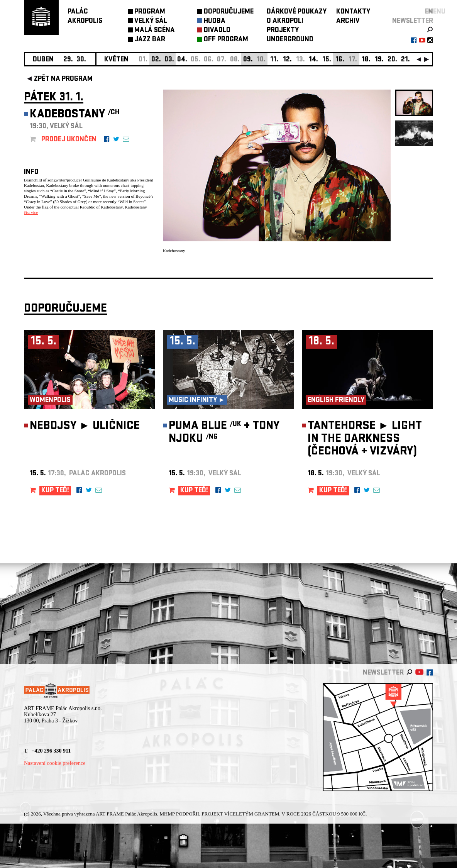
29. (68, 60)
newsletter (413, 21)
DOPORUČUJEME (229, 12)
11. (274, 60)
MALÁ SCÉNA (155, 31)
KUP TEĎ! (55, 491)
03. (169, 60)
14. (313, 60)
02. (156, 60)
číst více (31, 212)
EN (429, 12)
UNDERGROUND (290, 40)
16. (340, 60)
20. (392, 60)
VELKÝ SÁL (151, 21)
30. (81, 60)
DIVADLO (217, 31)
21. (405, 60)
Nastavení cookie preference (55, 763)
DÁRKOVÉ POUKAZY (297, 12)
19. (379, 60)
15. (327, 60)
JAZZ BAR (150, 40)
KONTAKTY (353, 12)
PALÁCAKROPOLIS (85, 17)
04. (182, 60)
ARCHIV (348, 21)
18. (366, 60)
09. (248, 60)
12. (287, 60)
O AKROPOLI (285, 21)
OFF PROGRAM (226, 40)
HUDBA (215, 21)
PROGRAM (150, 12)
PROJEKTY (283, 31)
